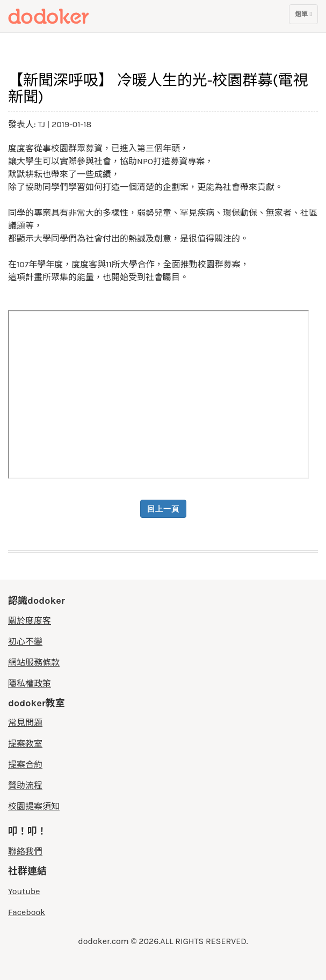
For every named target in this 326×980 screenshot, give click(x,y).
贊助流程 (25, 785)
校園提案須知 (34, 806)
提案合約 (25, 765)
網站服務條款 (34, 663)
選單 (303, 17)
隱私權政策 (30, 683)
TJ (43, 124)
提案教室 (25, 744)
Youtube (24, 891)
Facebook (27, 912)
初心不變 (25, 642)
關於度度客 (30, 621)
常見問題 (25, 723)
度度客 (68, 16)
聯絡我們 (25, 851)
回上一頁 (163, 509)
